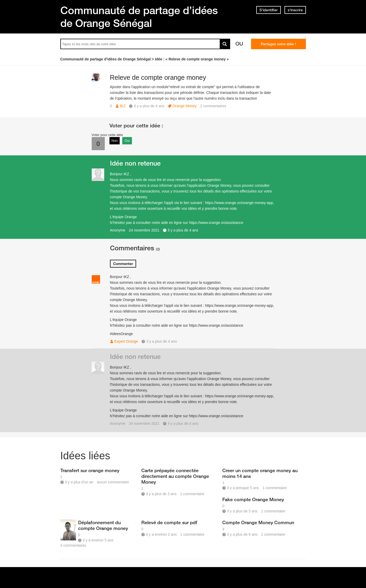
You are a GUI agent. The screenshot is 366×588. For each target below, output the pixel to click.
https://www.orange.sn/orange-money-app (239, 203)
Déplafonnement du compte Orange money (103, 525)
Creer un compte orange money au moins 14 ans (260, 473)
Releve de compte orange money (158, 77)
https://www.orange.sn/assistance (216, 223)
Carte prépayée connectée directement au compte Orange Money (175, 476)
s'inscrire (295, 10)
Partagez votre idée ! (278, 44)
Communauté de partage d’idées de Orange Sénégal (139, 17)
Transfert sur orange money (90, 470)
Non (115, 141)
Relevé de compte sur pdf (169, 522)
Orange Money (185, 106)
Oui (127, 141)
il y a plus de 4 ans (183, 230)
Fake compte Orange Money (253, 499)
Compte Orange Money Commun (258, 522)
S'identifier (269, 10)
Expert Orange (126, 341)
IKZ (123, 106)
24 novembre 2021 (144, 230)
